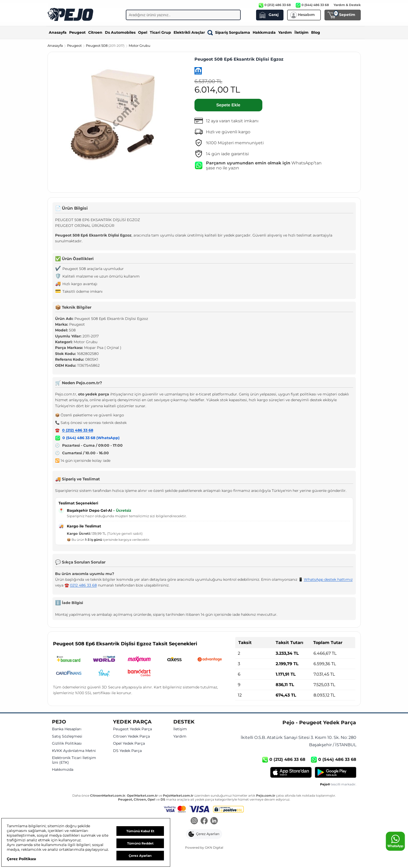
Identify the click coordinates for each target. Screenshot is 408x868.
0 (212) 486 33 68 (78, 430)
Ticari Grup (160, 32)
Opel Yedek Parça (129, 743)
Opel (143, 32)
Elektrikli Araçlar (189, 32)
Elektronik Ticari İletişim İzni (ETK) (74, 760)
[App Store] (291, 772)
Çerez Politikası (21, 859)
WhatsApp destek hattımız (328, 579)
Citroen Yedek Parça (131, 736)
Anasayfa (58, 32)
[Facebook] (204, 821)
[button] (204, 834)
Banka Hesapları (67, 729)
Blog (316, 32)
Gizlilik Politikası (67, 743)
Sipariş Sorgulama (229, 32)
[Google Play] (336, 772)
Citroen (95, 32)
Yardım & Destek (347, 5)
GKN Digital (214, 847)
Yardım (285, 32)
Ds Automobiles (120, 32)
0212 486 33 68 (83, 585)
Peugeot (77, 32)
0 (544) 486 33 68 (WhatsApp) (91, 438)
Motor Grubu (140, 45)
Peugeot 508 (106, 45)
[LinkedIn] (214, 821)
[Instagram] (194, 821)
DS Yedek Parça (127, 751)
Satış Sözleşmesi (67, 736)
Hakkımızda (264, 32)
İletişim (301, 32)
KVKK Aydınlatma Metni (74, 751)
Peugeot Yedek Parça (132, 729)
